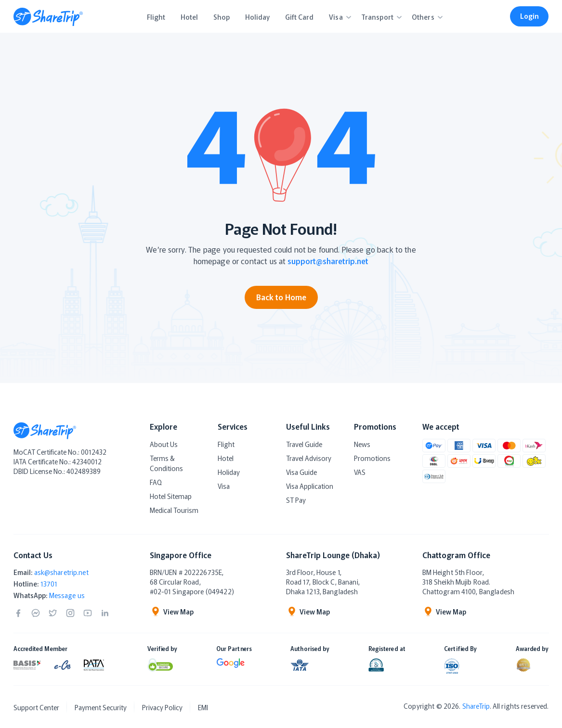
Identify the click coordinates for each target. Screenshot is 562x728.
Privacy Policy (162, 707)
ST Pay (296, 500)
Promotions (372, 458)
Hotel (226, 458)
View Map (172, 612)
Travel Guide (304, 444)
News (362, 444)
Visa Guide (301, 472)
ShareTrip (476, 706)
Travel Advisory (309, 458)
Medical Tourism (174, 510)
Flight (226, 444)
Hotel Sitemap (171, 496)
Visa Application (310, 486)
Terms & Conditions (166, 463)
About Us (164, 444)
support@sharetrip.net (328, 261)
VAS (360, 472)
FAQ (156, 482)
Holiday (229, 472)
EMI (203, 707)
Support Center (36, 707)
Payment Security (101, 707)
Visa (224, 486)
